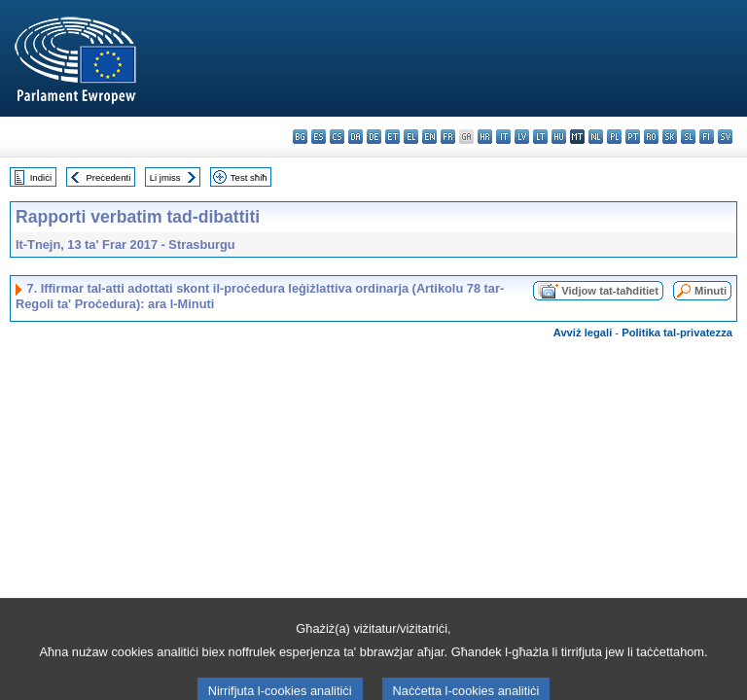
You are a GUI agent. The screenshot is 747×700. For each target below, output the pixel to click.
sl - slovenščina (688, 137)
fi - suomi (707, 137)
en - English (429, 137)
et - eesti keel (392, 137)
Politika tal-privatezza (677, 332)
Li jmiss (165, 177)
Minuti (711, 291)
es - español (319, 137)
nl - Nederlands (596, 137)
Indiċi (41, 177)
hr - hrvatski (485, 137)
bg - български (300, 137)
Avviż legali (583, 332)
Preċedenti (108, 177)
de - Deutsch (374, 137)
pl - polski (614, 137)
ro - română (651, 137)
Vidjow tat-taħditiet (610, 291)
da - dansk (356, 137)
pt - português (633, 137)
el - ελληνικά (411, 137)
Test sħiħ (249, 177)
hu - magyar (559, 137)
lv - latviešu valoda (522, 137)
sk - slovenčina (670, 137)
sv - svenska (725, 137)
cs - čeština (337, 137)
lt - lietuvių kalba (540, 137)
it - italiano (503, 137)
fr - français (448, 137)
